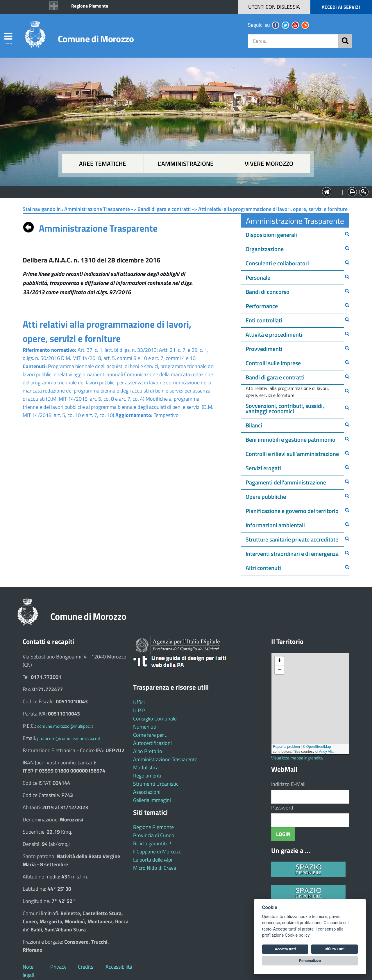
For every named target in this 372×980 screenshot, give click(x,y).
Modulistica (146, 767)
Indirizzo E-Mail (288, 784)
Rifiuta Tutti (335, 949)
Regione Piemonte (90, 6)
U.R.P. (140, 710)
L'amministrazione (186, 164)
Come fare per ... (151, 735)
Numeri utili (146, 727)
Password (282, 808)
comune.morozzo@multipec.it (65, 726)
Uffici (139, 702)
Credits (86, 967)
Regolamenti (147, 776)
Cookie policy (297, 935)
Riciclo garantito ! (152, 843)
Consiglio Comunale (155, 719)
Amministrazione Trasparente (165, 759)
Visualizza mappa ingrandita (297, 758)
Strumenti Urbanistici (156, 784)
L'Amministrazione (182, 191)
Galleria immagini (152, 800)
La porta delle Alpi (153, 860)
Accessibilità (119, 967)
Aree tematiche (103, 164)
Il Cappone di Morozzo (157, 852)
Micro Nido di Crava (155, 868)
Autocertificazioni (152, 743)
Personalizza (310, 961)
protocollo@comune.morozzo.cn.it (69, 738)
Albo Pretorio (148, 751)
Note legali (28, 971)
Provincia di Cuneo (154, 835)
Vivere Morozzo (269, 164)
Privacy (58, 967)
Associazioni (147, 792)
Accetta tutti (285, 949)
